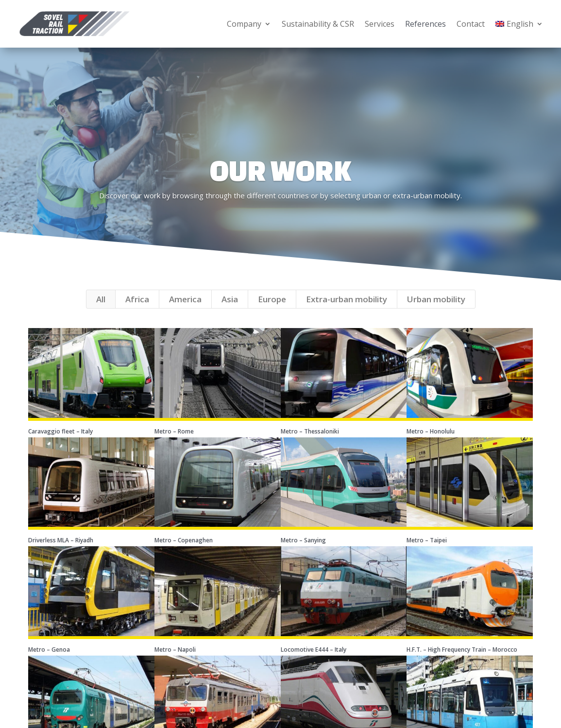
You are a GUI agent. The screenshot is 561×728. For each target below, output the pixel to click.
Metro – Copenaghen (184, 553)
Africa (137, 312)
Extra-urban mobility (347, 312)
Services (380, 24)
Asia (230, 312)
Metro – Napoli (175, 662)
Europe (272, 312)
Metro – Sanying (303, 553)
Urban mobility (436, 312)
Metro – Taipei (427, 553)
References (425, 24)
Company (244, 24)
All (101, 312)
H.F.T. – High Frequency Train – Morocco (462, 662)
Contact (471, 24)
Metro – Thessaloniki (310, 444)
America (185, 312)
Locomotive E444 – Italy (314, 662)
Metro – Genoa (49, 662)
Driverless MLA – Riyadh (61, 553)
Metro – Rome (174, 444)
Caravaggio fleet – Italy (60, 444)
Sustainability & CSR (318, 24)
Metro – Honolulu (431, 444)
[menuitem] (519, 24)
